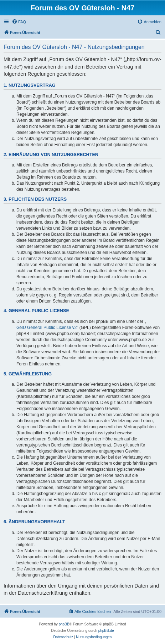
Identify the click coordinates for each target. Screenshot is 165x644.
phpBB (64, 624)
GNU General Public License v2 (47, 328)
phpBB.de (106, 631)
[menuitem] (19, 22)
